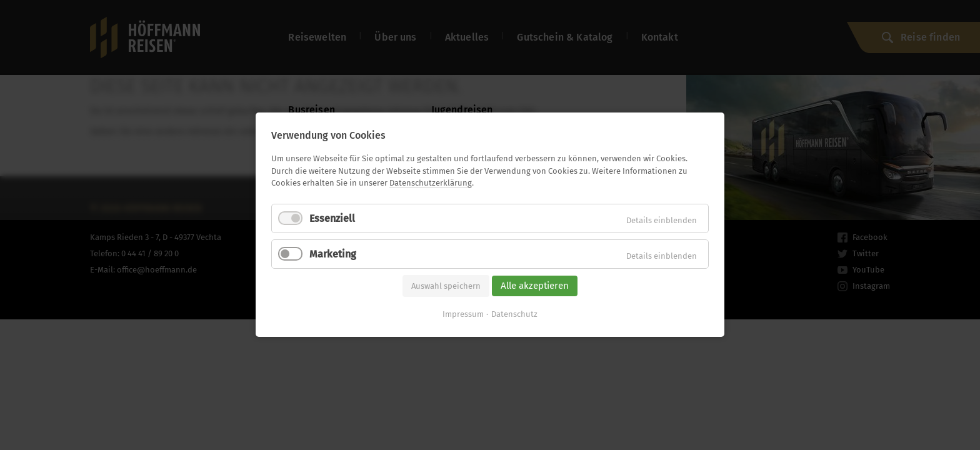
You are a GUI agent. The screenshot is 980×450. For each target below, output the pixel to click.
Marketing (333, 254)
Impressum (463, 315)
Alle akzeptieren (535, 286)
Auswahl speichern (446, 286)
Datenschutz (514, 315)
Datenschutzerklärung (431, 183)
